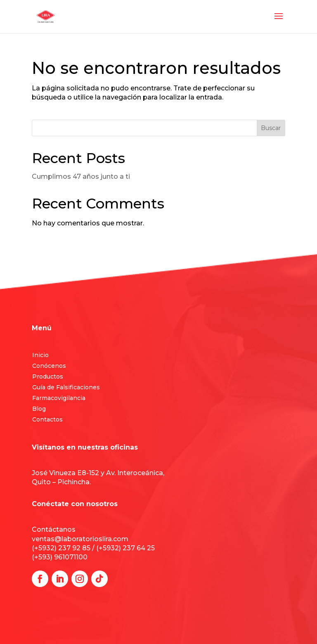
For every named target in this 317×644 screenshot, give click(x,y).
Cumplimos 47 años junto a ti (81, 176)
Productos (48, 376)
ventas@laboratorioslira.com (80, 539)
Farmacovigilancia (59, 398)
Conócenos (49, 366)
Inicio (40, 355)
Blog (39, 409)
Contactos (47, 419)
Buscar (271, 128)
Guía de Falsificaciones (66, 387)
